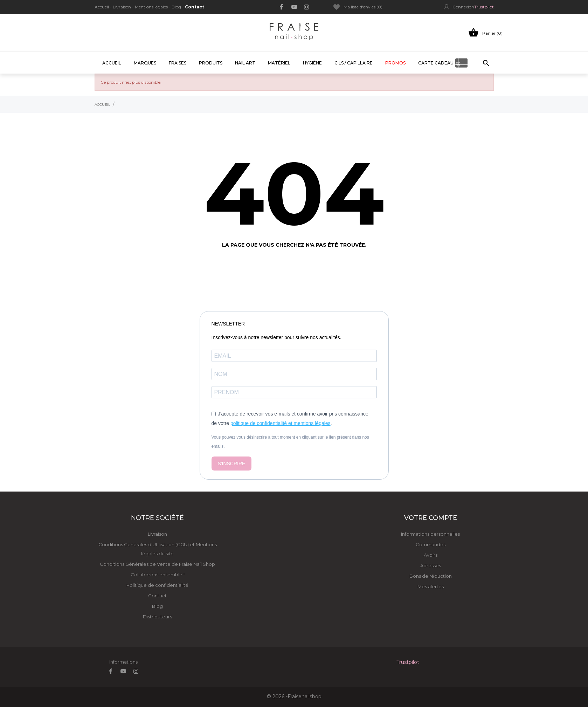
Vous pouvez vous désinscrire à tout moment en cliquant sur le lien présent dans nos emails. (290, 442)
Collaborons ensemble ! (158, 575)
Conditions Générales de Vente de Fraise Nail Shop (157, 564)
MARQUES (145, 63)
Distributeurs (157, 617)
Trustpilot (484, 7)
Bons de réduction (431, 576)
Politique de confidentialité (157, 585)
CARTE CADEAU (436, 63)
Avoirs (431, 555)
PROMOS (395, 63)
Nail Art (245, 63)
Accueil (102, 7)
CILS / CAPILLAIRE (354, 63)
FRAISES (178, 63)
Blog (177, 7)
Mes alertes (431, 586)
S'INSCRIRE (232, 464)
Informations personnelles (430, 534)
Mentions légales (152, 7)
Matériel (279, 63)
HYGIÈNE (312, 63)
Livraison (122, 7)
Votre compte (431, 518)
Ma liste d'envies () (358, 7)
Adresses (431, 565)
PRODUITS (211, 63)
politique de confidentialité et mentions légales (281, 423)
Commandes (431, 544)
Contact (195, 7)
